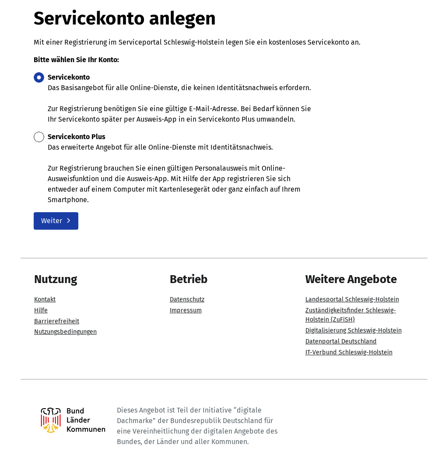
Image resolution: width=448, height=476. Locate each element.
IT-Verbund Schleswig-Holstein (349, 352)
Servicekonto (69, 77)
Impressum (186, 310)
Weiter (56, 221)
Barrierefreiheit (57, 321)
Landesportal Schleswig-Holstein (352, 299)
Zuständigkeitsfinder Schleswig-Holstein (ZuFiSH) (351, 315)
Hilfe (41, 310)
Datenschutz (187, 299)
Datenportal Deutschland (341, 341)
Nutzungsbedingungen (65, 332)
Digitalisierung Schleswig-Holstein (353, 331)
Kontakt (45, 299)
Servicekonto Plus (77, 137)
